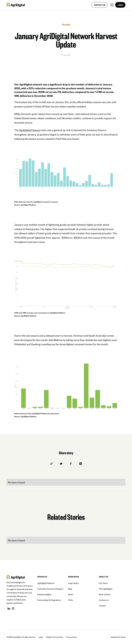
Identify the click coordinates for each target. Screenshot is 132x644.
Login (120, 5)
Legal (41, 637)
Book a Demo (105, 594)
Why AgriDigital (106, 589)
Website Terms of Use (55, 637)
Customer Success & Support (50, 589)
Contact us (100, 5)
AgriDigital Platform (46, 583)
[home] (16, 5)
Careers (102, 605)
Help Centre (73, 583)
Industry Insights (44, 594)
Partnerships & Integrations (49, 600)
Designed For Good (118, 637)
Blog (70, 589)
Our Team (103, 583)
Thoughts (66, 24)
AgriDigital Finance (30, 130)
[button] (111, 5)
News (71, 594)
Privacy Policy (71, 637)
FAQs (71, 600)
